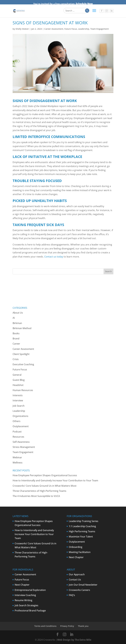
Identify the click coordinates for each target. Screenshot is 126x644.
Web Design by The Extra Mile (74, 640)
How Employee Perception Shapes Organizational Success (45, 475)
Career (16, 344)
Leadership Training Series (84, 521)
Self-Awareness (21, 442)
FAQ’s (72, 595)
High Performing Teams (82, 531)
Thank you (83, 626)
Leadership (84, 29)
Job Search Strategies (26, 605)
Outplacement (21, 426)
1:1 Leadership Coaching (82, 526)
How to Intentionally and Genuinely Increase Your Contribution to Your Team (55, 480)
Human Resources (23, 390)
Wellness (18, 463)
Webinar (17, 457)
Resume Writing (23, 600)
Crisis (16, 359)
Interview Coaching (25, 595)
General (17, 375)
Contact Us (75, 580)
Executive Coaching (23, 364)
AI (14, 318)
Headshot (18, 385)
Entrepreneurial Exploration (30, 590)
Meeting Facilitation (80, 552)
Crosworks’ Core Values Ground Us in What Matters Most (45, 486)
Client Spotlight (21, 354)
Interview (18, 400)
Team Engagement (100, 29)
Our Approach (77, 574)
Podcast (17, 432)
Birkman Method (22, 328)
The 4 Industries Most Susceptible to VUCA (36, 496)
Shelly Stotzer (22, 29)
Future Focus (71, 29)
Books (16, 333)
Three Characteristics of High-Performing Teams (39, 491)
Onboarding (76, 547)
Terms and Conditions (45, 626)
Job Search (19, 406)
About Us (18, 313)
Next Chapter (76, 557)
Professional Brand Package (30, 611)
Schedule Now (84, 4)
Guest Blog (19, 380)
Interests (18, 395)
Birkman (17, 323)
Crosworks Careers (79, 590)
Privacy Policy (67, 626)
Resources (18, 437)
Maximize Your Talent (81, 537)
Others (17, 421)
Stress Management (24, 447)
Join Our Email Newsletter (83, 585)
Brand (16, 339)
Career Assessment (54, 29)
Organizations (20, 416)
